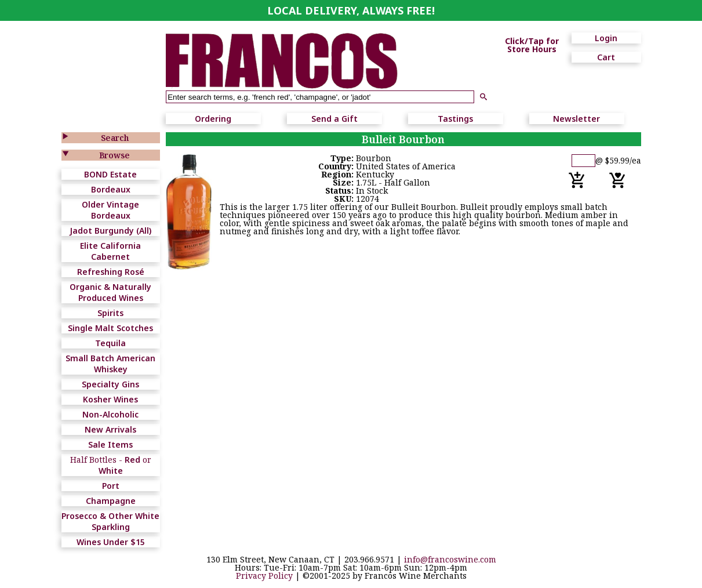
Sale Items (110, 444)
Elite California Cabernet (110, 251)
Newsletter (576, 119)
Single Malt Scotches (110, 328)
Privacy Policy (264, 576)
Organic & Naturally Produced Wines (110, 292)
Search (115, 138)
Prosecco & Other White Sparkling (110, 521)
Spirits (110, 313)
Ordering (213, 119)
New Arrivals (110, 429)
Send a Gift (334, 119)
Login (606, 38)
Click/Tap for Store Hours (532, 45)
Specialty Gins (110, 384)
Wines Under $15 (111, 542)
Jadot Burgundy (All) (110, 231)
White (111, 471)
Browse (114, 155)
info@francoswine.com (450, 559)
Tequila (110, 343)
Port (111, 486)
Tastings (455, 119)
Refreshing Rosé (111, 272)
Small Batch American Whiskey (110, 364)
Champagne (111, 501)
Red (132, 460)
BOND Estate (110, 174)
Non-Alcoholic (110, 414)
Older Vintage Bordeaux (110, 210)
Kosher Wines (110, 399)
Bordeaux (111, 189)
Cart (606, 57)
